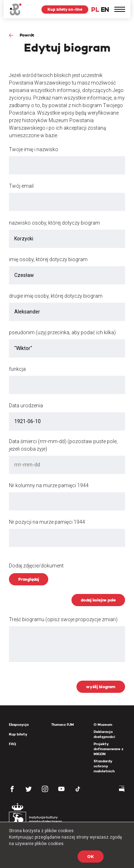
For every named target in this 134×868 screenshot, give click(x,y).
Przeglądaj (29, 579)
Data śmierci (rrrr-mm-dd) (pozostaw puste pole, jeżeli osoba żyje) (63, 445)
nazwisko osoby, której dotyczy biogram (54, 223)
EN (105, 9)
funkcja (17, 369)
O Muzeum (103, 725)
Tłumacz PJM (63, 725)
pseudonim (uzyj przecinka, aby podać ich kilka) (62, 332)
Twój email (21, 186)
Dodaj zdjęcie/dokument (36, 566)
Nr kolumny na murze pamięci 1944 (49, 485)
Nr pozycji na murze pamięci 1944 (47, 522)
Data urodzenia (26, 406)
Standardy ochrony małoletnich (104, 766)
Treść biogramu (63, 619)
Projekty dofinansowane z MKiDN (108, 749)
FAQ (13, 744)
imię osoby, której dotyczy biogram (48, 259)
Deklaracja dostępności (104, 734)
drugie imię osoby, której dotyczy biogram (56, 296)
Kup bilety (18, 734)
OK (91, 856)
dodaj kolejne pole (98, 600)
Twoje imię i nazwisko (34, 149)
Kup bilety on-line (65, 9)
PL (95, 9)
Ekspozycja (19, 725)
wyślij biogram (101, 687)
